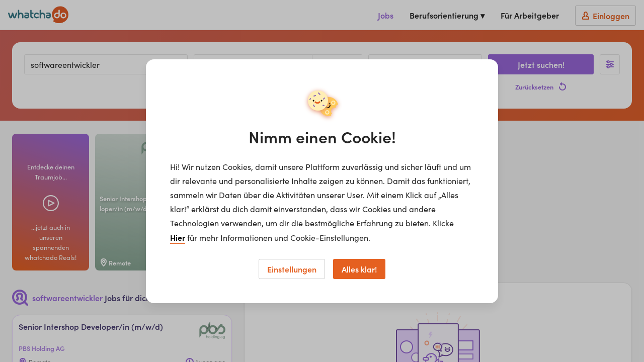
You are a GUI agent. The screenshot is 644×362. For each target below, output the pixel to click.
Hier (178, 237)
